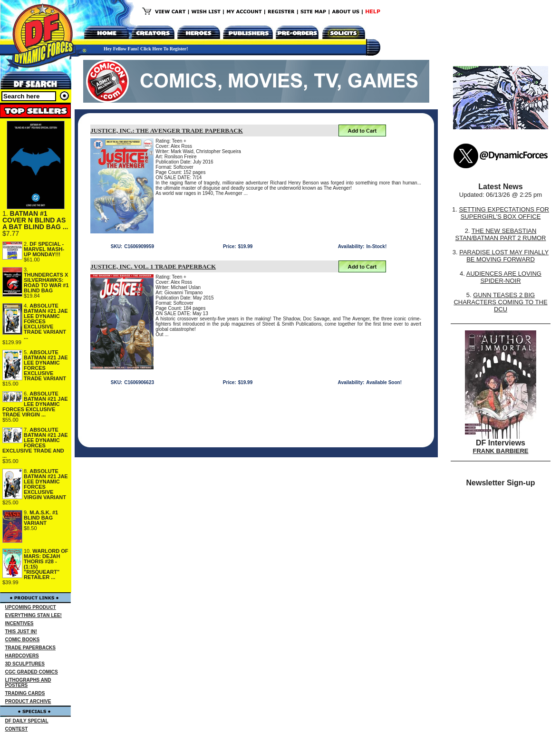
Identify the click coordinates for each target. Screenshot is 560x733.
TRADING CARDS (25, 693)
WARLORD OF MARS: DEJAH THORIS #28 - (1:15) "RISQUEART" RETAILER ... (46, 564)
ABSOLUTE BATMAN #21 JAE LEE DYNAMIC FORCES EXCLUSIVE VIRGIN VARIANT (46, 484)
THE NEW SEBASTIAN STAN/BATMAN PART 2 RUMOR (501, 234)
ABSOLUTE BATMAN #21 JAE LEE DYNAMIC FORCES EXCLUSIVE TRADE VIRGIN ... (35, 404)
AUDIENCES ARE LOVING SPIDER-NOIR (504, 277)
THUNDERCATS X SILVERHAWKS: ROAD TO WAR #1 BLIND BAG (46, 283)
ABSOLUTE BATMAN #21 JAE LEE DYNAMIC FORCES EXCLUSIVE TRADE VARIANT (46, 365)
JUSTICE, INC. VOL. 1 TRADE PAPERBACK (153, 266)
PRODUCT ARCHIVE (28, 701)
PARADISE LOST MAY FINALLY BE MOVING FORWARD (504, 256)
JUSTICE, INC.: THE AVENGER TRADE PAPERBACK (167, 130)
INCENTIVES (19, 623)
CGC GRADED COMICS (32, 672)
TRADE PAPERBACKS (31, 648)
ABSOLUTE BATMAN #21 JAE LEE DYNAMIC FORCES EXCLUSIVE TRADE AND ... (35, 443)
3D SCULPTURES (25, 664)
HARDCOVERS (22, 656)
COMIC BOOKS (23, 640)
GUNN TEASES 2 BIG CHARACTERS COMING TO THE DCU (500, 302)
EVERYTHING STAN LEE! (34, 615)
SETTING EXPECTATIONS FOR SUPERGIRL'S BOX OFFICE (504, 213)
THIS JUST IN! (21, 632)
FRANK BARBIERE (501, 451)
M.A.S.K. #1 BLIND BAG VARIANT (41, 518)
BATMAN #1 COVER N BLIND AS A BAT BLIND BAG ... (35, 220)
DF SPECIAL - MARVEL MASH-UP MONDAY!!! (44, 249)
